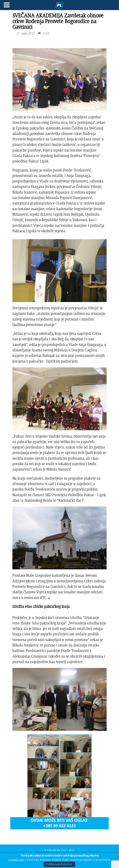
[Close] (117, 854)
